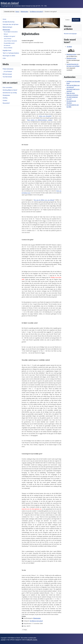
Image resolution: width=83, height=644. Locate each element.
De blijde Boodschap (9, 22)
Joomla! (3, 640)
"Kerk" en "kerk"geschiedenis (11, 53)
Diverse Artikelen (8, 48)
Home (4, 19)
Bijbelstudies (6, 30)
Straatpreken (6, 95)
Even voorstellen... (8, 87)
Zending (5, 98)
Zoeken (76, 20)
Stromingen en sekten (9, 56)
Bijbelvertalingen (7, 27)
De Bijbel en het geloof (9, 36)
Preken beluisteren (8, 69)
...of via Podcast (7, 72)
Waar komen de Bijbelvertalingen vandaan (40, 120)
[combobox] (68, 20)
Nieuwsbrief (6, 103)
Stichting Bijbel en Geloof (10, 90)
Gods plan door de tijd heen (11, 24)
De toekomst (7, 45)
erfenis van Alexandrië (45, 116)
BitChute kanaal (7, 74)
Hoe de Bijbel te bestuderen (11, 32)
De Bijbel (69, 47)
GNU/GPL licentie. (32, 640)
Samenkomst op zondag (10, 93)
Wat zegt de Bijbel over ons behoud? (44, 200)
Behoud (6, 34)
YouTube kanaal (7, 77)
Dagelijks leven (7, 50)
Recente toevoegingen (70, 34)
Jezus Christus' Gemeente (10, 41)
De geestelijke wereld (9, 43)
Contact (5, 100)
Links (4, 58)
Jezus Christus (8, 39)
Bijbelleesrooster (71, 54)
